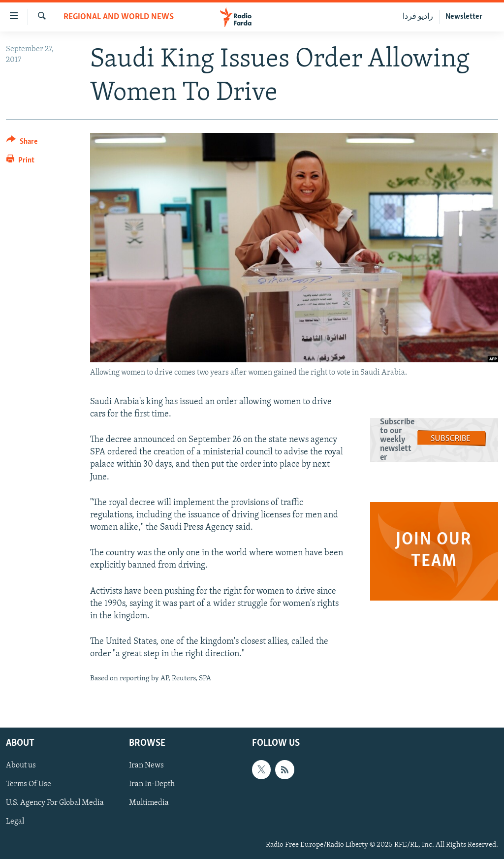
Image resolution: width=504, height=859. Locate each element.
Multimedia (149, 803)
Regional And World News (119, 17)
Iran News (146, 765)
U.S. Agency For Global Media (55, 803)
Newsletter (464, 17)
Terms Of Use (29, 784)
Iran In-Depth (152, 784)
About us (21, 765)
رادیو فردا (418, 17)
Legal (15, 822)
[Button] (22, 143)
